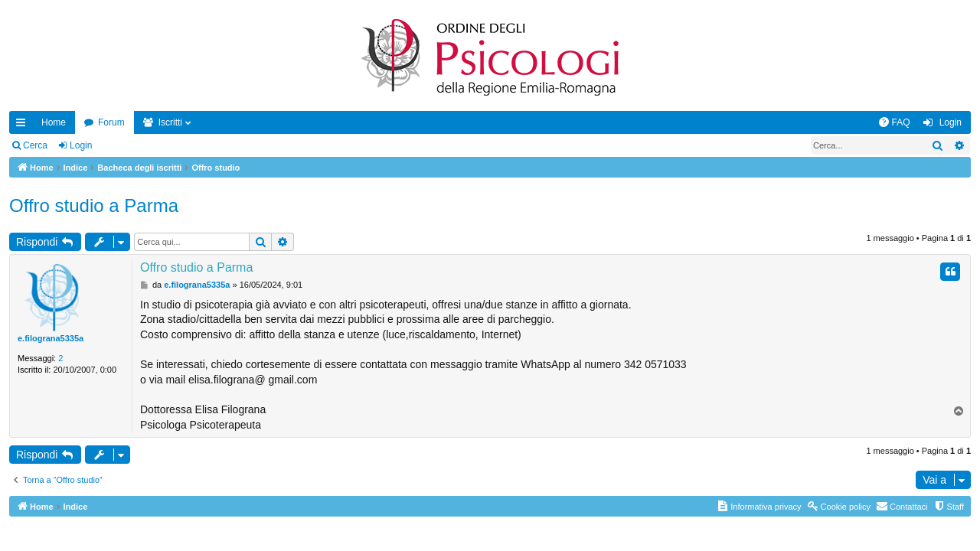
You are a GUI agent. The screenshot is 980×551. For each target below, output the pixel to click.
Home (54, 122)
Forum (111, 122)
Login (81, 145)
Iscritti (170, 122)
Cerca (35, 145)
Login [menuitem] (951, 122)
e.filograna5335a (51, 338)
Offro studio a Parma (94, 205)
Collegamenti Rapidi (24, 126)
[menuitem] (894, 122)
